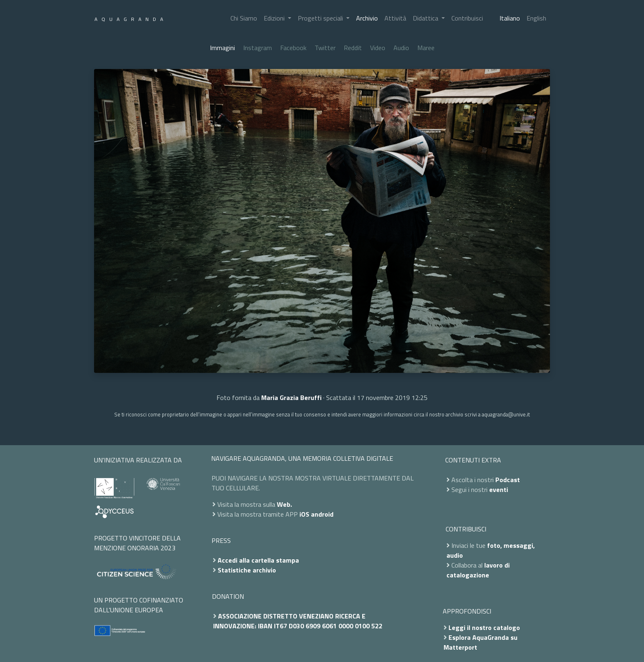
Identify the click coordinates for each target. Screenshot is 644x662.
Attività (395, 18)
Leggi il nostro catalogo (484, 628)
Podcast (508, 480)
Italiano (510, 18)
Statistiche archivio (247, 570)
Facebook (293, 48)
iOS (304, 514)
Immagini (222, 48)
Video (378, 48)
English (536, 18)
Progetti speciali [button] (321, 18)
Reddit (353, 48)
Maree (426, 48)
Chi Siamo (244, 18)
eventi (499, 490)
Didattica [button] (426, 18)
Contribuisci (467, 18)
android (322, 514)
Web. (284, 504)
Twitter (325, 48)
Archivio (367, 18)
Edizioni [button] (275, 18)
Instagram (258, 48)
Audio (401, 48)
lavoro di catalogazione (478, 570)
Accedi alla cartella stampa (258, 560)
